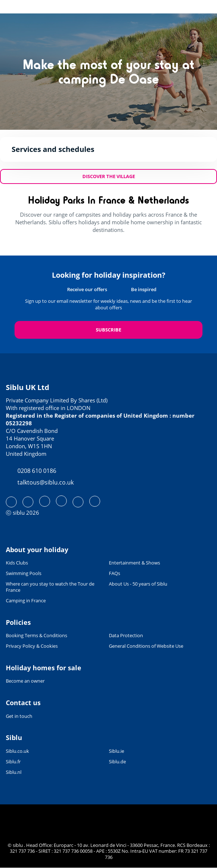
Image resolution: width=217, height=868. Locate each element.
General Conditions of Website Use (146, 646)
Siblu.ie (116, 751)
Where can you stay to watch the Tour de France (50, 587)
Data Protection (126, 636)
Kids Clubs (17, 563)
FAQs (114, 573)
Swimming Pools (24, 573)
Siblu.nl (14, 772)
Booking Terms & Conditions (36, 636)
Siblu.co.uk (17, 751)
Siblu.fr (13, 762)
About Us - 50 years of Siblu (138, 584)
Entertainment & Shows (134, 563)
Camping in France (26, 601)
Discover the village (109, 176)
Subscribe (108, 330)
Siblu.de (117, 762)
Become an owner (25, 681)
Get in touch (19, 716)
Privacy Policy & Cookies (32, 646)
